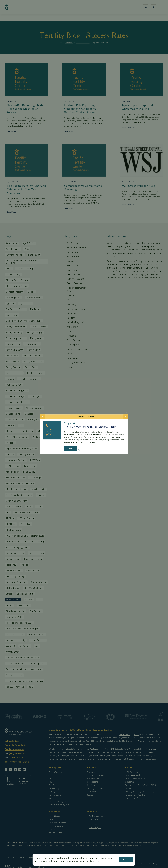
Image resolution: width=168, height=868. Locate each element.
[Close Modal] (127, 412)
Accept (126, 860)
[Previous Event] (42, 417)
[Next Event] (126, 417)
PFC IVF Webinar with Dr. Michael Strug (90, 427)
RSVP (70, 449)
